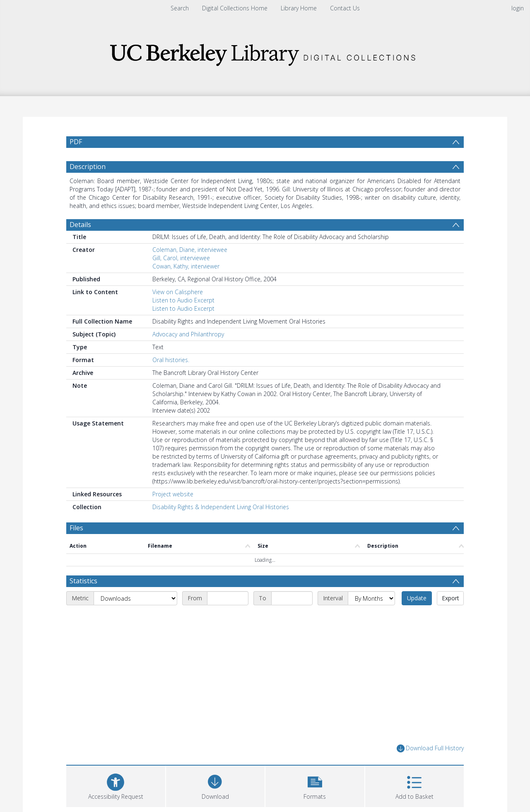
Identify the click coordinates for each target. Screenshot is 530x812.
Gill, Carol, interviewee (181, 258)
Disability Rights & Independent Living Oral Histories (221, 507)
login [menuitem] (518, 8)
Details (80, 225)
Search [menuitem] (180, 8)
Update (417, 598)
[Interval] (371, 598)
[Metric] (135, 598)
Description (88, 167)
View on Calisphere (178, 292)
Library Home (299, 8)
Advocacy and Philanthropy (188, 334)
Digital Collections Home (235, 8)
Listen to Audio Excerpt (183, 300)
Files (76, 528)
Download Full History (430, 748)
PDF (76, 142)
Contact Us (345, 8)
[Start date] (228, 598)
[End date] (292, 598)
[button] (315, 785)
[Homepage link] (265, 52)
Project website (173, 494)
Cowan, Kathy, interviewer (186, 266)
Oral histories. (171, 360)
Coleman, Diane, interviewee (190, 250)
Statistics (83, 581)
